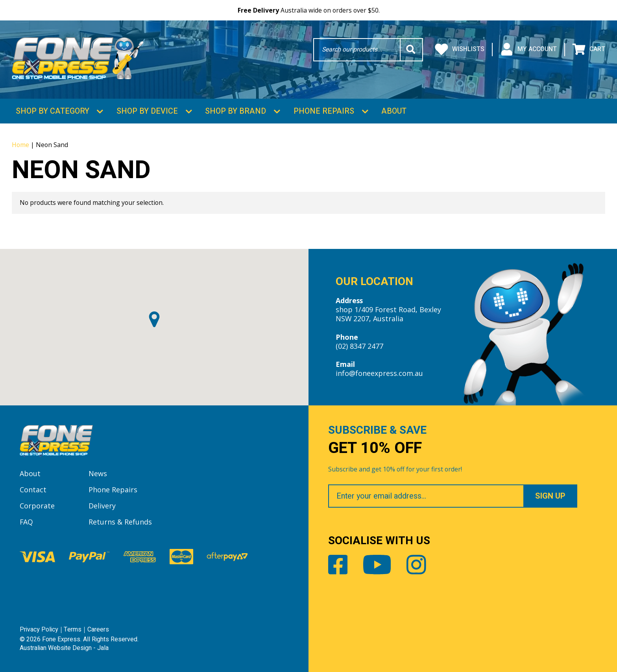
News (98, 473)
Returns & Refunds (120, 522)
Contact (33, 490)
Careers (98, 630)
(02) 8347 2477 (359, 346)
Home (20, 145)
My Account (528, 50)
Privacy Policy (39, 630)
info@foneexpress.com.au (379, 373)
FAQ (26, 522)
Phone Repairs (324, 111)
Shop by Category (53, 111)
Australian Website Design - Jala (64, 648)
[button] (154, 319)
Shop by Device (147, 111)
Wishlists (460, 50)
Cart (589, 50)
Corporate (37, 506)
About (394, 111)
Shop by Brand (236, 111)
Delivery (102, 506)
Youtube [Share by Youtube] (377, 565)
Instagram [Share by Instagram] (416, 565)
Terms (73, 630)
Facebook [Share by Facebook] (338, 565)
